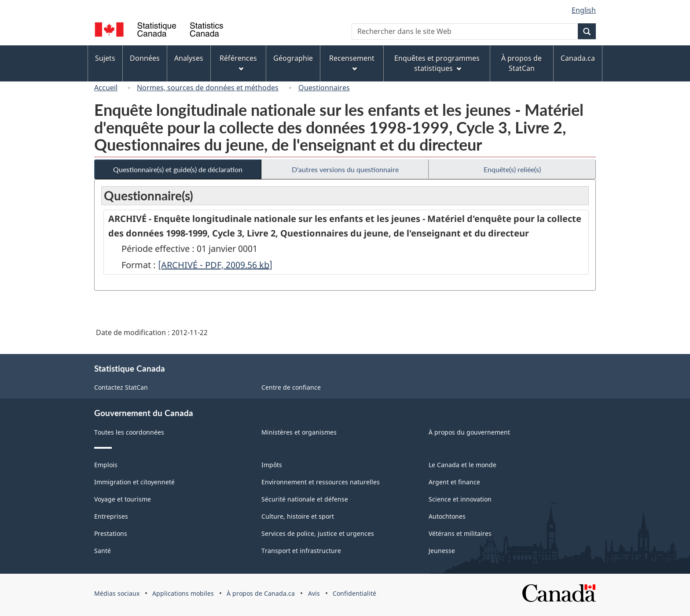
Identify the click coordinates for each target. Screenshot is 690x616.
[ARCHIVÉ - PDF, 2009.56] (215, 265)
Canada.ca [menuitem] (578, 58)
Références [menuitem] (238, 62)
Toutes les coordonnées (129, 432)
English (584, 10)
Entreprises (111, 516)
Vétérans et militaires (460, 533)
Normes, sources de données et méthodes (208, 88)
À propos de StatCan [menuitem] (521, 63)
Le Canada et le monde (462, 465)
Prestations (111, 533)
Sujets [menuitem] (105, 58)
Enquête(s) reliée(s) (512, 169)
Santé (103, 551)
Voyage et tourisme (123, 499)
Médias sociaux (117, 593)
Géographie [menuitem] (293, 58)
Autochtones (447, 516)
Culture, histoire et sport (298, 516)
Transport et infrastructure (301, 551)
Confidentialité (354, 593)
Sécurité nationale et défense (305, 499)
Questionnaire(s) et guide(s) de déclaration (178, 169)
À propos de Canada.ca (261, 593)
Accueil (106, 88)
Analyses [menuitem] (189, 58)
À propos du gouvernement (469, 432)
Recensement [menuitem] (352, 62)
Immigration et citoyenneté (134, 482)
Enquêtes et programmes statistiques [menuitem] (437, 63)
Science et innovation (460, 499)
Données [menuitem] (145, 58)
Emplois (106, 465)
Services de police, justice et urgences (318, 533)
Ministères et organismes (299, 432)
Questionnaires (324, 88)
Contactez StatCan (121, 387)
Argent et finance (454, 482)
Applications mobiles (183, 593)
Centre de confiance (291, 387)
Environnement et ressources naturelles (321, 482)
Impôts (272, 465)
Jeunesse (442, 551)
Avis (314, 593)
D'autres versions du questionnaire (345, 169)
